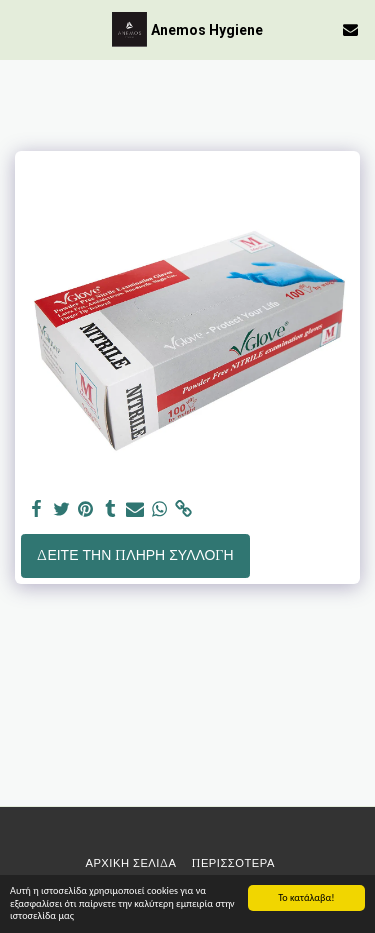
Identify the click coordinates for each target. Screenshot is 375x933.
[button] (22, 28)
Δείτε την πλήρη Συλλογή (135, 555)
